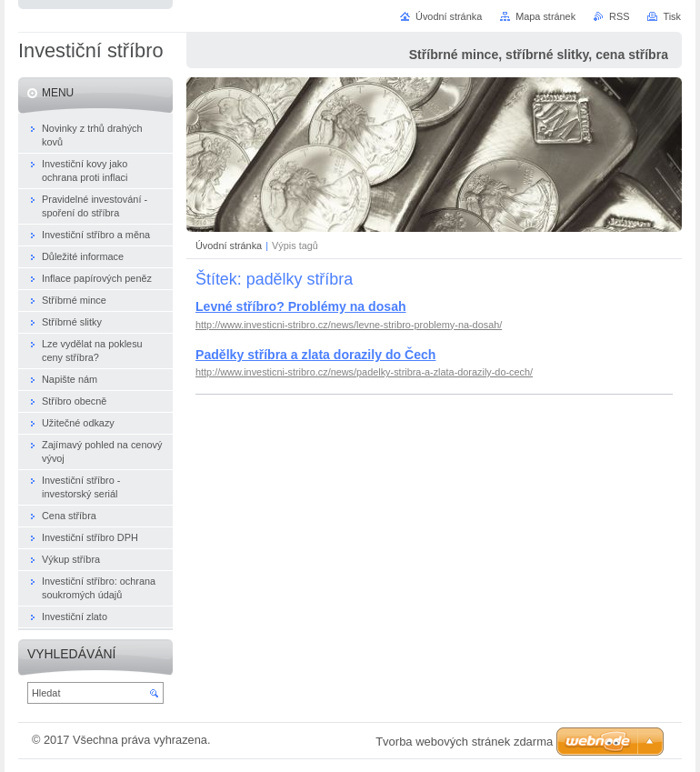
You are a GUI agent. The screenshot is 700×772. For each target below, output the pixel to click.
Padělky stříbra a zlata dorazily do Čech (315, 355)
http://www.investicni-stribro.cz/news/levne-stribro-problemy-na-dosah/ (349, 325)
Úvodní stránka (229, 246)
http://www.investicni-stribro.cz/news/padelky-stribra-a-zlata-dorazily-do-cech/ (364, 372)
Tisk (672, 16)
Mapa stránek (545, 16)
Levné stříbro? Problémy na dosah (301, 306)
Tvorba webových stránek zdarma (464, 742)
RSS (619, 16)
